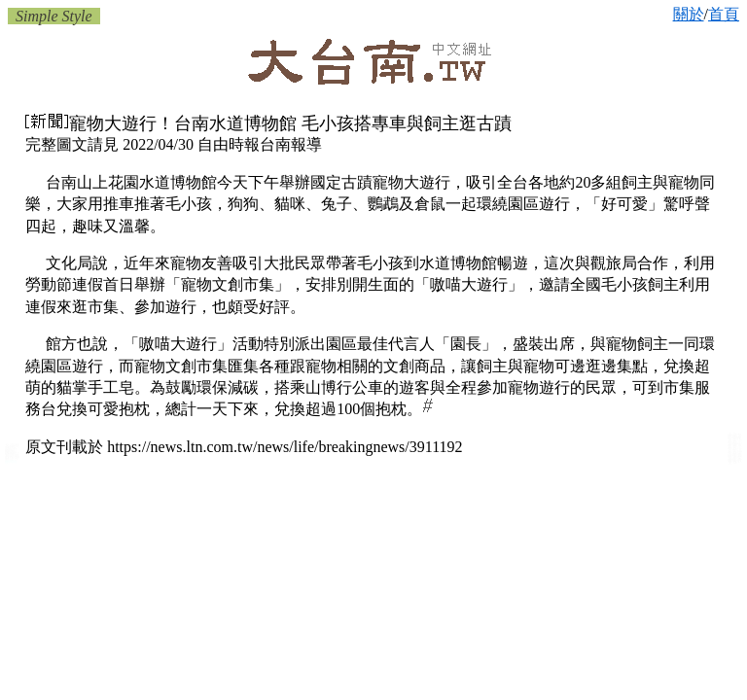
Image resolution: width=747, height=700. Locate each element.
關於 (689, 14)
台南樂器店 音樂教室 (735, 460)
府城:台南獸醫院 (11, 462)
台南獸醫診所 (12, 457)
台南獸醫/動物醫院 (12, 452)
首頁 (724, 14)
